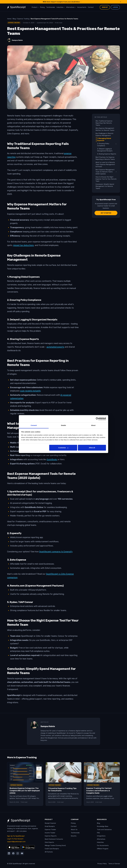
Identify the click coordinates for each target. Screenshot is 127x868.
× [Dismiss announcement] (121, 2)
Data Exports (49, 842)
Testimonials (51, 7)
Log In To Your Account (15, 839)
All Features (49, 852)
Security (74, 836)
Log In (115, 7)
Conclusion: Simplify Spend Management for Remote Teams (105, 186)
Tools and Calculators (104, 830)
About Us (74, 830)
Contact (91, 7)
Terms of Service (114, 864)
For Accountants (103, 845)
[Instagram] (18, 853)
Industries (60, 7)
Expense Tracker (50, 830)
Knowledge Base (103, 826)
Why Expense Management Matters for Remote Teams (105, 129)
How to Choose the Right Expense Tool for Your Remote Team (106, 179)
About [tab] (93, 425)
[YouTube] (22, 853)
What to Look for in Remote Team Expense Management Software (105, 164)
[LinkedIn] (9, 853)
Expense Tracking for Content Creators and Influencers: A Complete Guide (99, 791)
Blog (98, 823)
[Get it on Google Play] (28, 847)
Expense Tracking (14, 23)
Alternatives (70, 7)
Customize (63, 448)
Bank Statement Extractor (54, 839)
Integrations (101, 836)
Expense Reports (51, 836)
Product (34, 7)
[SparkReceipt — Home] (16, 7)
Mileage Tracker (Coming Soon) (55, 845)
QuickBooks (52, 459)
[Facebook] (13, 853)
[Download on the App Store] (14, 847)
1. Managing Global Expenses (104, 139)
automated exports (55, 347)
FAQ (98, 833)
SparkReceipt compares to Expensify (56, 552)
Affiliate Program (103, 849)
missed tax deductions (23, 245)
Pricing (42, 7)
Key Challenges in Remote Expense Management (104, 134)
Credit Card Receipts (52, 849)
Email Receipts (50, 826)
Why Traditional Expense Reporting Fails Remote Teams (104, 123)
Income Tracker (50, 833)
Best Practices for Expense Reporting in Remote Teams (105, 158)
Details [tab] (63, 425)
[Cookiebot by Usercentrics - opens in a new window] (97, 419)
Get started (106, 213)
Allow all (92, 448)
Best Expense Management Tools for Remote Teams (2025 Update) (105, 172)
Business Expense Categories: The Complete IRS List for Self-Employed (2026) (25, 791)
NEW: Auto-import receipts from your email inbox (62, 2)
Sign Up (105, 7)
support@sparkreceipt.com (16, 842)
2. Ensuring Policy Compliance (103, 145)
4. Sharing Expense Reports (107, 154)
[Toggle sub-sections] (116, 144)
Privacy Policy (102, 864)
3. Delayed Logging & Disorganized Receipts (105, 150)
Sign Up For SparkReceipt (16, 836)
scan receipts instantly (30, 391)
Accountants (82, 7)
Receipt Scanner (50, 823)
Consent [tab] (34, 425)
